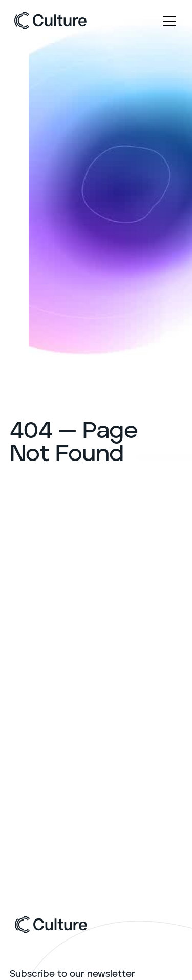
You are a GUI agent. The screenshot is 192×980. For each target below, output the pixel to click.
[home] (50, 23)
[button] (167, 23)
